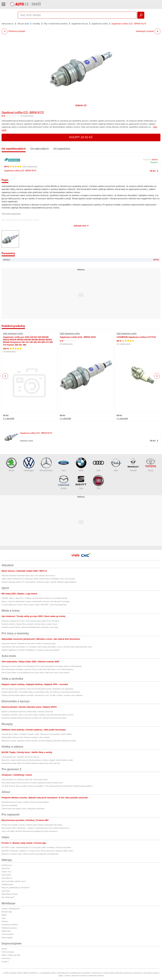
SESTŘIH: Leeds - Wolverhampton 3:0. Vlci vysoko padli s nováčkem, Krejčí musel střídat (36, 847)
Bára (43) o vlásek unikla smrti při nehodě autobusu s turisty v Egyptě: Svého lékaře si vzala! (37, 760)
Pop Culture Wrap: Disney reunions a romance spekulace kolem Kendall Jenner (32, 783)
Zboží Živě (6, 868)
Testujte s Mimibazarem (11, 909)
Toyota (151, 464)
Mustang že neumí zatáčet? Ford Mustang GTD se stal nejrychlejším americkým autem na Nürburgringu (42, 666)
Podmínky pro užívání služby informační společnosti (112, 973)
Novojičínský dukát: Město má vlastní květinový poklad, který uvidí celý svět (31, 763)
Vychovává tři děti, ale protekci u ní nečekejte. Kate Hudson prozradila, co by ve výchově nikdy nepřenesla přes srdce (47, 647)
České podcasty (8, 952)
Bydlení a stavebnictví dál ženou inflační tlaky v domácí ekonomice (27, 712)
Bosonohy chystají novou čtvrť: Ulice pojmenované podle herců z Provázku (30, 621)
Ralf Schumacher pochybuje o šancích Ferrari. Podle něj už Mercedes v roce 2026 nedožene (37, 669)
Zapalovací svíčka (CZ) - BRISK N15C (78, 337)
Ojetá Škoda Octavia (10, 894)
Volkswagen (29, 464)
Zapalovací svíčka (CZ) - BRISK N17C (23, 112)
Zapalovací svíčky (100, 24)
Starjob (4, 949)
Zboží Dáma (6, 875)
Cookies (67, 976)
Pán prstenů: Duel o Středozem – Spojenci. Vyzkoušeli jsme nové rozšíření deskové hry (35, 828)
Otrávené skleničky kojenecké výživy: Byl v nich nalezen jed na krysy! (28, 576)
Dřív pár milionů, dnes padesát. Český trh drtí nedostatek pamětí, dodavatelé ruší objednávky (37, 689)
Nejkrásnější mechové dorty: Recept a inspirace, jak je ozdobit (26, 737)
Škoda (11, 464)
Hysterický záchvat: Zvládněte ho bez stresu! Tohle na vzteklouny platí (29, 643)
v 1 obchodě (9, 418)
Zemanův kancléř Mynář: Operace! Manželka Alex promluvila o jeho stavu (30, 627)
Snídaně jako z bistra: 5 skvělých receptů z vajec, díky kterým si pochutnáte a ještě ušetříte (37, 734)
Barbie (4, 915)
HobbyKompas (7, 884)
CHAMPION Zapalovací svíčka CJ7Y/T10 (136, 337)
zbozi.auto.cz (8, 24)
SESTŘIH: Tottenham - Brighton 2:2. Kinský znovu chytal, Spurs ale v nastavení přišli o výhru (37, 851)
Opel (116, 464)
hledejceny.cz (7, 865)
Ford (64, 464)
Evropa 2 (5, 962)
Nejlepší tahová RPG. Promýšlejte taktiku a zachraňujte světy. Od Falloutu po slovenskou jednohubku (41, 692)
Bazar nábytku (7, 938)
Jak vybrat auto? (8, 897)
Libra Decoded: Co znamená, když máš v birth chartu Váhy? (25, 780)
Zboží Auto (6, 891)
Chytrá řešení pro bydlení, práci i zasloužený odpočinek (23, 809)
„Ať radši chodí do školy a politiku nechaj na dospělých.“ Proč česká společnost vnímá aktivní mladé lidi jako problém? (47, 786)
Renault (133, 464)
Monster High (7, 912)
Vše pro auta (23, 24)
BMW (81, 464)
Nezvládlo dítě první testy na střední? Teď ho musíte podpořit (25, 802)
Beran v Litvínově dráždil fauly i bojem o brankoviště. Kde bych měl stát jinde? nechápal (35, 601)
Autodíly (36, 24)
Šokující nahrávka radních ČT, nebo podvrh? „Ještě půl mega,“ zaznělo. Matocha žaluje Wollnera (39, 582)
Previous (5, 376)
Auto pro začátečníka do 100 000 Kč (16, 888)
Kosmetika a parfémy (10, 925)
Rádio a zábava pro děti (11, 955)
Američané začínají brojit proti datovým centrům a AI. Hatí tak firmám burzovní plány (34, 718)
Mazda (64, 482)
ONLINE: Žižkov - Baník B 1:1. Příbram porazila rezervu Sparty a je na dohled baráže (34, 598)
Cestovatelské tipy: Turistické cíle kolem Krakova (20, 757)
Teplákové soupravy (9, 928)
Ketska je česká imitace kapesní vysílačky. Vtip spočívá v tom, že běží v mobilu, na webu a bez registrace (42, 695)
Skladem (154, 162)
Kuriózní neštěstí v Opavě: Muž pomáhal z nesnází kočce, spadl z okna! (29, 624)
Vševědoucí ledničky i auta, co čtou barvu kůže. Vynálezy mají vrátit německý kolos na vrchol (37, 715)
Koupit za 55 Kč (81, 137)
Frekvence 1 (6, 958)
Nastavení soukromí (79, 976)
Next (157, 376)
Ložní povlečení (8, 934)
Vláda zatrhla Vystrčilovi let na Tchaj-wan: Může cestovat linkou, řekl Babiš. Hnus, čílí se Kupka (38, 579)
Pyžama (5, 921)
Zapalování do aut (80, 24)
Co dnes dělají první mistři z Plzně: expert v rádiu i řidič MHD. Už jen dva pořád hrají (34, 605)
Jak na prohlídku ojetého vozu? (14, 881)
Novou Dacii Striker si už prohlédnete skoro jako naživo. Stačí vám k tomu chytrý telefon (36, 673)
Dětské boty (6, 931)
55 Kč (153, 171)
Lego (3, 918)
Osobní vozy (6, 872)
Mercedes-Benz (46, 464)
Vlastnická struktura (96, 976)
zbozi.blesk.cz (7, 878)
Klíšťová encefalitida (9, 805)
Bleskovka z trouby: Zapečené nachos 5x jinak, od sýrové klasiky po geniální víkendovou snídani (39, 741)
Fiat (98, 482)
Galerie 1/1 (81, 105)
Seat (81, 482)
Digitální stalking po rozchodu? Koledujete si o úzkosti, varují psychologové (31, 650)
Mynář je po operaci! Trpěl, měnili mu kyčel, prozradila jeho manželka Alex (30, 854)
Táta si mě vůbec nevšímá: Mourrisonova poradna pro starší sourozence (30, 831)
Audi (98, 464)
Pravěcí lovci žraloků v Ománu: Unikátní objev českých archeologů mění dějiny (32, 825)
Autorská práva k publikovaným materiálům (74, 973)
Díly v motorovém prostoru (56, 24)
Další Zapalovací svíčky (13, 334)
